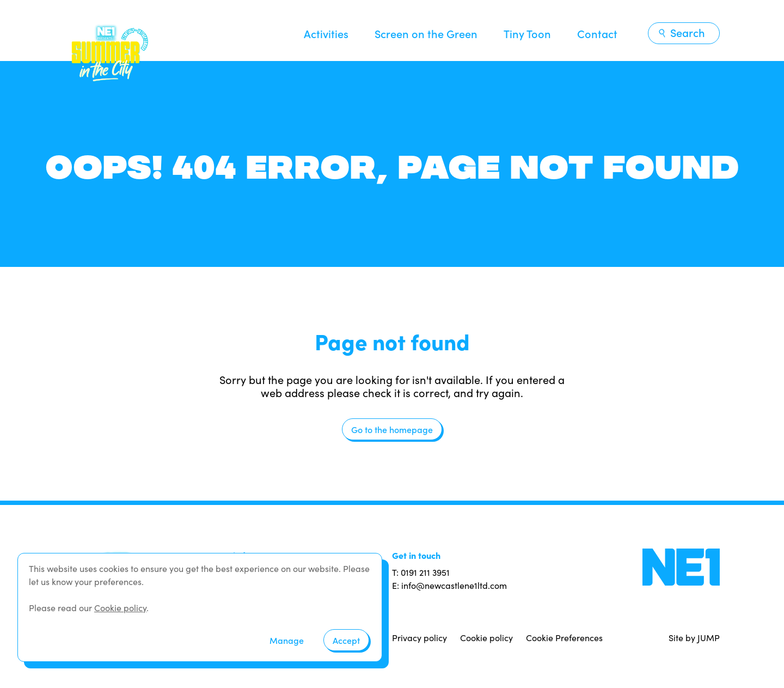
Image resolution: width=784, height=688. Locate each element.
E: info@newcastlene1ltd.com (449, 585)
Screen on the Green (426, 33)
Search (681, 32)
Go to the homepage (392, 429)
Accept (346, 640)
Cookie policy (486, 638)
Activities (326, 33)
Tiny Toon (527, 33)
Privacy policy (419, 638)
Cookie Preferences (564, 638)
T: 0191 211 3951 (421, 572)
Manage (287, 640)
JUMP (709, 638)
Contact (597, 33)
